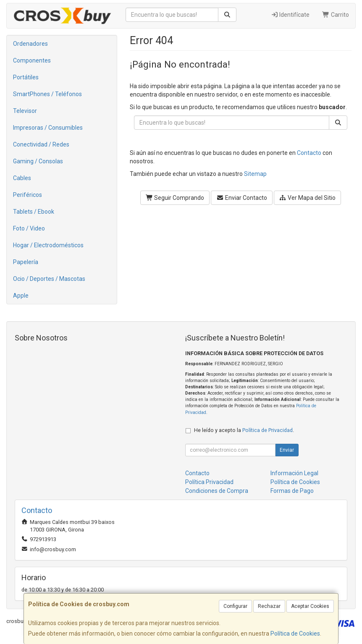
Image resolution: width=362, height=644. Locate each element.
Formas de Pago (292, 491)
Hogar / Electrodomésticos (48, 245)
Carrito (336, 15)
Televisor (25, 111)
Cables (22, 178)
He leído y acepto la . (244, 430)
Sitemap (255, 174)
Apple (21, 296)
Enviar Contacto (242, 198)
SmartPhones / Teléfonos (47, 94)
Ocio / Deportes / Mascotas (49, 279)
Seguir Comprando (175, 198)
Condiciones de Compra (217, 491)
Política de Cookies (295, 634)
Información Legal (294, 473)
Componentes (32, 60)
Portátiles (26, 77)
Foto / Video (29, 228)
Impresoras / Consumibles (48, 128)
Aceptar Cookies (310, 606)
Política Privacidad (209, 482)
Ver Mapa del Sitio (308, 198)
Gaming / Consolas (38, 161)
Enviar (287, 450)
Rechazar (269, 606)
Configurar (235, 606)
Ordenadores (30, 44)
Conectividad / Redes (41, 144)
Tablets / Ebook (34, 212)
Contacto (309, 153)
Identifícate (290, 15)
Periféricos (28, 195)
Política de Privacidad (268, 430)
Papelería (26, 262)
